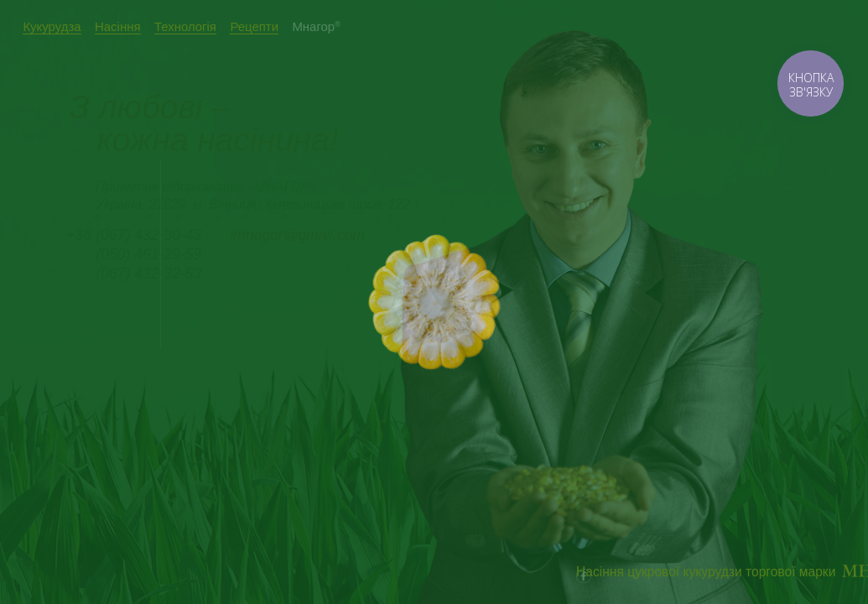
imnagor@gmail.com (297, 235)
